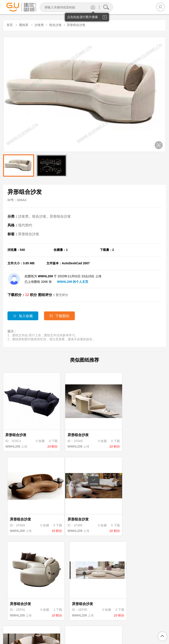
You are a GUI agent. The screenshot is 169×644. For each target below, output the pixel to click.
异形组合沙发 (76, 25)
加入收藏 (23, 316)
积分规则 (84, 622)
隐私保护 (66, 622)
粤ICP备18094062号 (147, 629)
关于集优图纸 (27, 622)
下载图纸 (60, 316)
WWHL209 (13, 440)
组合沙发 (55, 25)
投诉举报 (127, 622)
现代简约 (25, 225)
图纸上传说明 (105, 622)
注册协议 (48, 622)
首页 (10, 25)
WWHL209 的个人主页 (73, 282)
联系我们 (145, 622)
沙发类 (39, 25)
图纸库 (24, 25)
